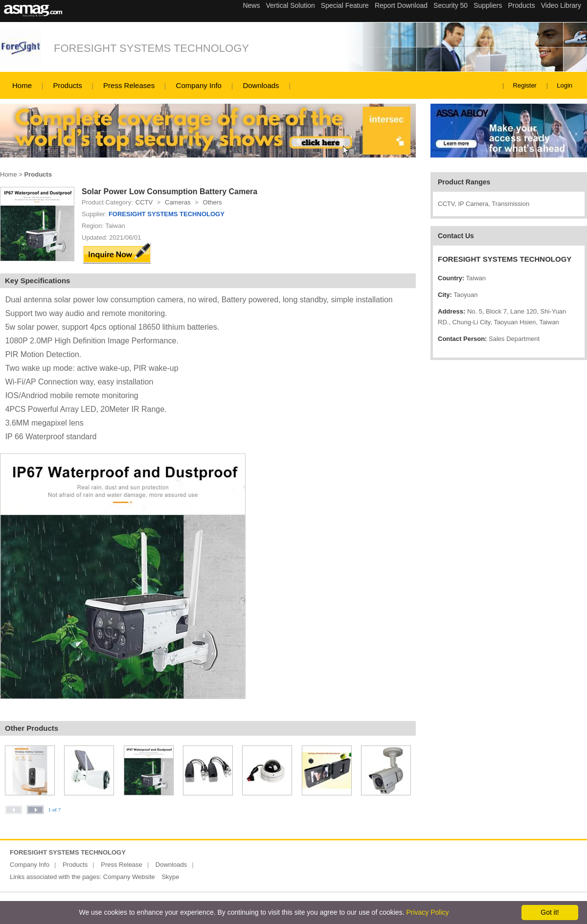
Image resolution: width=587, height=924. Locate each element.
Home (22, 85)
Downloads (261, 85)
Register (525, 85)
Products (67, 85)
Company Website (129, 877)
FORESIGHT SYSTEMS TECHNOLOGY (151, 48)
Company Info (199, 85)
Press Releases (129, 85)
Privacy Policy (427, 912)
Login (564, 85)
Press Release (122, 865)
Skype (170, 877)
